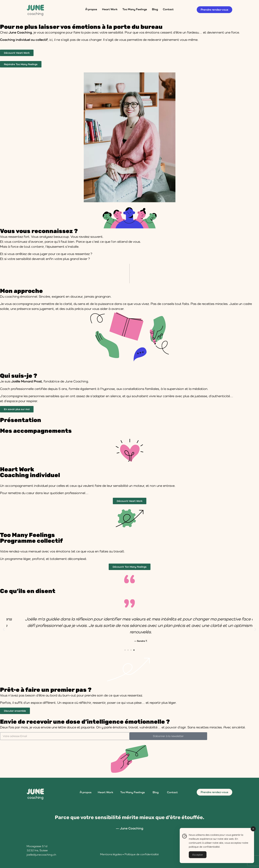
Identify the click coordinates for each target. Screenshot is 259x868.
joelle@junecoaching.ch (41, 855)
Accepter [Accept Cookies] (198, 855)
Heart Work (110, 9)
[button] (4, 629)
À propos (91, 9)
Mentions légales (111, 854)
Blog (155, 9)
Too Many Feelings (135, 9)
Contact (168, 9)
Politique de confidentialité (142, 854)
